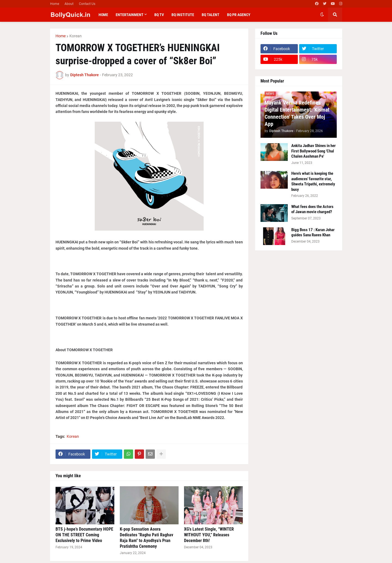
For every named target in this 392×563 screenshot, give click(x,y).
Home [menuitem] (103, 15)
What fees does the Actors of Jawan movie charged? (312, 209)
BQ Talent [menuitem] (211, 15)
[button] (322, 15)
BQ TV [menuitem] (159, 15)
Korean (76, 36)
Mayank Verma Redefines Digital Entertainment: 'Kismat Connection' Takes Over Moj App (297, 113)
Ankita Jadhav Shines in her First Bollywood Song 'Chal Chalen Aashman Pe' (313, 151)
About (69, 4)
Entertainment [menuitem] (130, 15)
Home (55, 4)
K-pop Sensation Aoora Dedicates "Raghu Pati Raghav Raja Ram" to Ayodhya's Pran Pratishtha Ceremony (146, 538)
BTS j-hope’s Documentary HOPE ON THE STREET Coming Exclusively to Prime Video (84, 535)
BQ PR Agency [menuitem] (239, 15)
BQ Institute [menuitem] (183, 15)
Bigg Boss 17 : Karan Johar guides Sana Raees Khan (313, 232)
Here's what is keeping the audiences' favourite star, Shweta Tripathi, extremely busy (313, 181)
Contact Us (87, 4)
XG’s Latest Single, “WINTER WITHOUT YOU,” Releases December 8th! (209, 535)
